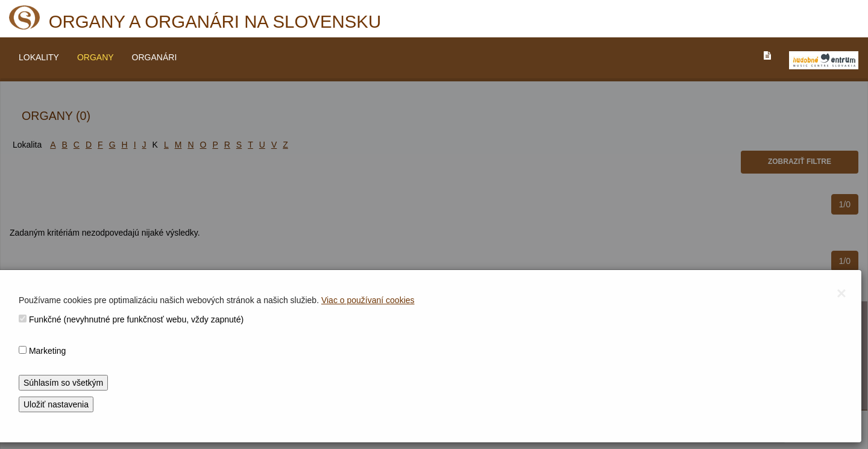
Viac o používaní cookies (368, 300)
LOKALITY (39, 57)
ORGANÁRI (155, 57)
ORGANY (96, 57)
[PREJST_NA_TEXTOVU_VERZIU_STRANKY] (767, 55)
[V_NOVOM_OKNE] (824, 60)
